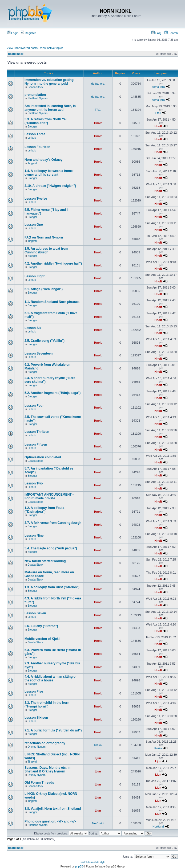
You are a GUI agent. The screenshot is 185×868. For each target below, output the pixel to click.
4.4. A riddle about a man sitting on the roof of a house (51, 678)
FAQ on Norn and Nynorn (44, 237)
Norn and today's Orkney (43, 160)
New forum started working (45, 561)
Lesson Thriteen (37, 432)
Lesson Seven (35, 613)
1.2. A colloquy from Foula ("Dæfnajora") (44, 510)
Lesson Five (34, 692)
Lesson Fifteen (36, 445)
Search (171, 33)
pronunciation (35, 95)
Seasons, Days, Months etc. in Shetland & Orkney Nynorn (47, 770)
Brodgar (33, 127)
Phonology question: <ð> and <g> (50, 821)
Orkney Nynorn (37, 747)
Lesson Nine (34, 536)
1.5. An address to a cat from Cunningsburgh (46, 250)
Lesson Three (35, 134)
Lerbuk (32, 138)
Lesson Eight (35, 276)
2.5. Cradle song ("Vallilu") (45, 341)
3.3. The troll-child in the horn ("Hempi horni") (47, 705)
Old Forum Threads (39, 783)
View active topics (52, 48)
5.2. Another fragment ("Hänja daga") (53, 393)
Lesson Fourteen (37, 147)
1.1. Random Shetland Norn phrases (52, 302)
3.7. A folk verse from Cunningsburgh (53, 523)
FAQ (156, 33)
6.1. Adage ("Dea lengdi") (44, 289)
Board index (16, 54)
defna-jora (98, 84)
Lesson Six (33, 328)
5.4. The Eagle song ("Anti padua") (51, 548)
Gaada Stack (35, 87)
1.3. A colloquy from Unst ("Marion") (52, 587)
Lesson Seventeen (39, 353)
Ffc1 (98, 110)
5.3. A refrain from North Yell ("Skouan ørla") (46, 121)
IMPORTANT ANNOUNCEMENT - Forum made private (49, 496)
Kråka (98, 745)
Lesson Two (34, 483)
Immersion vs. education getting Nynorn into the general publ (49, 82)
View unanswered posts (22, 48)
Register (28, 33)
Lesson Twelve (36, 199)
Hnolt (98, 123)
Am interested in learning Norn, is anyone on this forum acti (50, 108)
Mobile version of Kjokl (42, 639)
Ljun (98, 758)
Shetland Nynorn (38, 98)
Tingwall (32, 163)
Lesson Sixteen (36, 718)
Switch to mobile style (92, 862)
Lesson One (34, 225)
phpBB (79, 867)
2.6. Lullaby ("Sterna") (41, 626)
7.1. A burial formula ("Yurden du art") (53, 730)
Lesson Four (34, 406)
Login (13, 33)
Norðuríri (98, 823)
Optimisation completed (43, 457)
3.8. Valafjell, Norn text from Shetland (53, 809)
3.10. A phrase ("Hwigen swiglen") (50, 186)
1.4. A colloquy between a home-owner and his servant (49, 173)
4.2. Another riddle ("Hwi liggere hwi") (53, 264)
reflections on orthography (45, 743)
